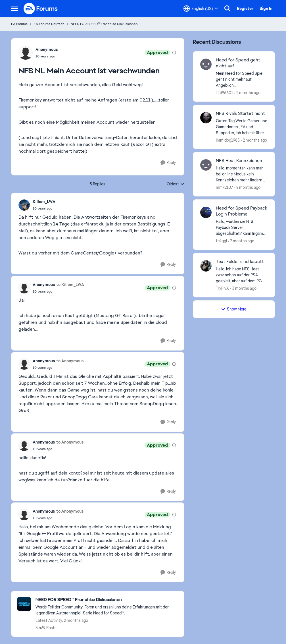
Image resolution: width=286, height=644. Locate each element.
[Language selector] (201, 9)
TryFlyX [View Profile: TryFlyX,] (222, 288)
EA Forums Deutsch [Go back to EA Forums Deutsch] (49, 24)
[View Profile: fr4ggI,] (206, 212)
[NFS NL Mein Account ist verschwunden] (44, 208)
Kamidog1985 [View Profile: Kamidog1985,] (228, 140)
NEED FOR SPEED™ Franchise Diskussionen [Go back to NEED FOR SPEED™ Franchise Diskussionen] (104, 24)
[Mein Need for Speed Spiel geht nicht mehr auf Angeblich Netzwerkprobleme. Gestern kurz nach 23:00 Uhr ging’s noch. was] (242, 79)
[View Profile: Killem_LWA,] (24, 205)
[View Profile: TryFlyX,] (206, 266)
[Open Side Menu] (14, 9)
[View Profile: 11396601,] (206, 64)
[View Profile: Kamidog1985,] (206, 118)
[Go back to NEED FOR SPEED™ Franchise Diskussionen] (107, 600)
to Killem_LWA (70, 285)
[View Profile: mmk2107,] (206, 165)
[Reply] (168, 163)
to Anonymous (70, 361)
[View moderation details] (174, 53)
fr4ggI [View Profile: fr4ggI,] (221, 241)
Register (245, 9)
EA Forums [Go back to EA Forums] (19, 24)
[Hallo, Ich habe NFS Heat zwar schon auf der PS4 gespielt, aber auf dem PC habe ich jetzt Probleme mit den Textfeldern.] (242, 275)
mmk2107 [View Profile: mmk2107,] (225, 187)
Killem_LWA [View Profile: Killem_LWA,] (44, 202)
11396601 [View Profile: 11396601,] (225, 93)
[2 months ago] (247, 93)
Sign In (266, 9)
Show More (234, 309)
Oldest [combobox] (176, 184)
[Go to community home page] (41, 9)
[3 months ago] (243, 288)
